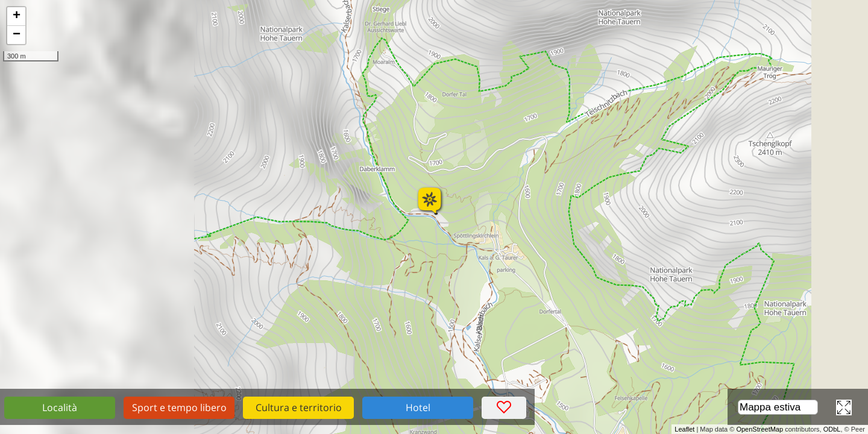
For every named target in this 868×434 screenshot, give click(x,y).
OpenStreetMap (759, 429)
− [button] (17, 35)
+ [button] (17, 16)
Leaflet (684, 429)
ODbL (832, 429)
